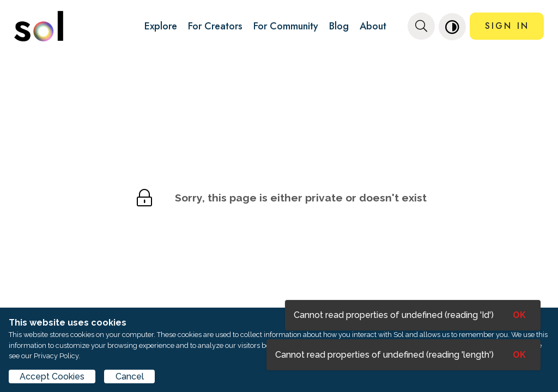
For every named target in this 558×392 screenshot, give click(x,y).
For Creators (215, 26)
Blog (339, 26)
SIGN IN (507, 26)
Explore (161, 26)
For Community (286, 26)
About (373, 26)
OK (519, 355)
